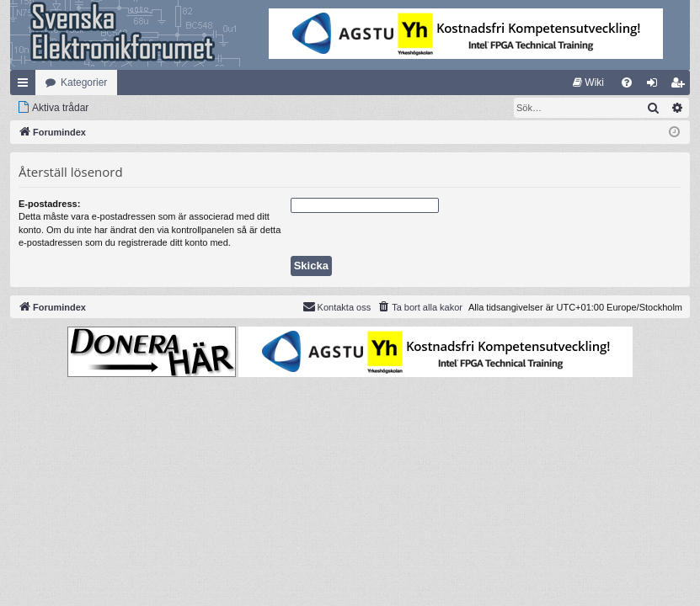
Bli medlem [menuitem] (681, 86)
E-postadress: (49, 204)
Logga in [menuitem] (656, 86)
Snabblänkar (26, 86)
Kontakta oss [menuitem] (337, 306)
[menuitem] (588, 82)
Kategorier (84, 82)
